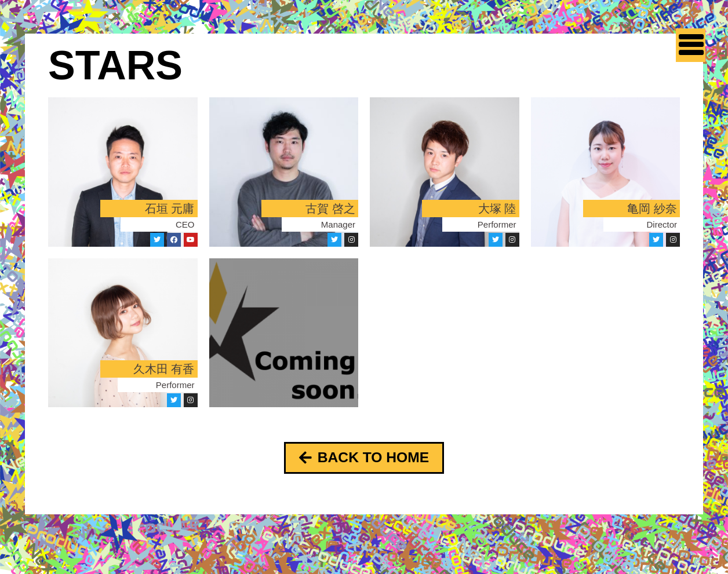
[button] (364, 459)
